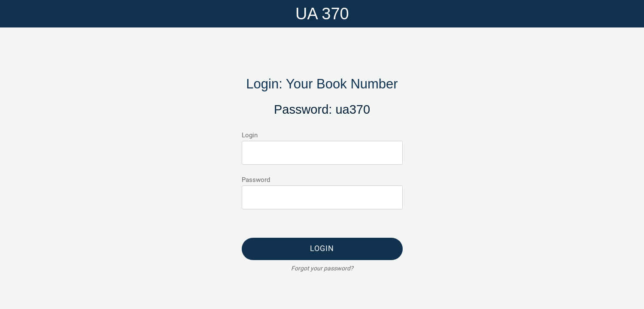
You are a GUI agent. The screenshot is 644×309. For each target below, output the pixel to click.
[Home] (627, 14)
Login (250, 135)
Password (256, 180)
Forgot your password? (322, 268)
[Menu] (17, 14)
